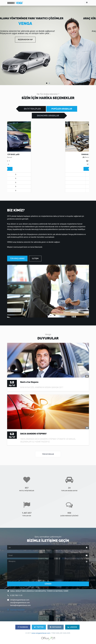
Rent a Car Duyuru (29, 382)
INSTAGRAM (56, 627)
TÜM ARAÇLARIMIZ (17, 259)
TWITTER (39, 627)
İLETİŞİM (35, 259)
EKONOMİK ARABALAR (48, 116)
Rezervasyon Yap (25, 40)
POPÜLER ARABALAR (62, 109)
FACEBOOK (23, 627)
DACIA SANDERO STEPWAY (33, 434)
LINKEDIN (72, 627)
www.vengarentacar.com (41, 633)
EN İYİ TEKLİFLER (32, 109)
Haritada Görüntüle (17, 610)
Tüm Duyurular (48, 454)
